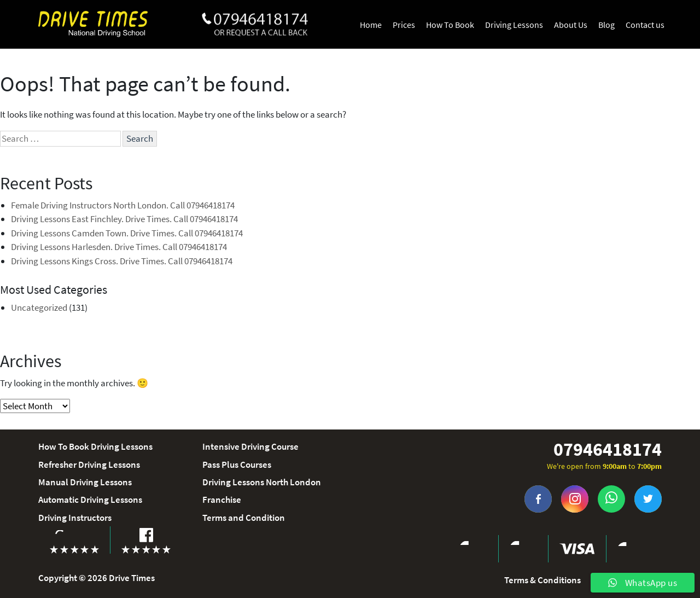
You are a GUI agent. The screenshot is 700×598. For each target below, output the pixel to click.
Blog (606, 25)
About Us (571, 25)
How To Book (450, 25)
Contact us (645, 25)
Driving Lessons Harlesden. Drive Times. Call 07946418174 (119, 247)
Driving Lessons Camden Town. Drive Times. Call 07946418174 (127, 233)
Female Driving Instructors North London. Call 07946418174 (123, 205)
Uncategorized (39, 307)
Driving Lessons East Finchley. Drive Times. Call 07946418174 (124, 219)
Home (371, 25)
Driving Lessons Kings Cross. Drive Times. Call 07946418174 (122, 261)
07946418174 (608, 449)
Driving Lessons (514, 25)
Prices (404, 25)
